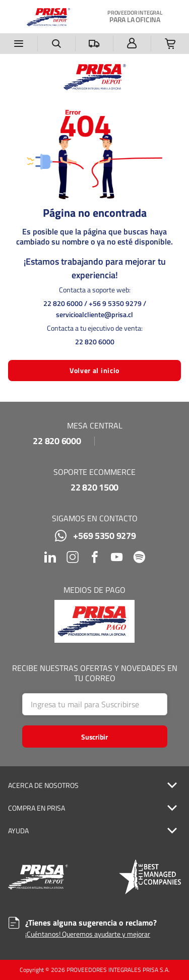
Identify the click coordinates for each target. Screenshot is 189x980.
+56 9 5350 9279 (115, 303)
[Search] (95, 704)
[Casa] (48, 17)
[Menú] (19, 44)
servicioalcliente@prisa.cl (94, 314)
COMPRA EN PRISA (37, 808)
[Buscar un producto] (57, 44)
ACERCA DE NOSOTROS (43, 785)
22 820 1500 (94, 487)
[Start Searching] (95, 737)
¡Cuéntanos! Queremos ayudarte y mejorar (88, 934)
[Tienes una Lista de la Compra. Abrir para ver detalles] (170, 44)
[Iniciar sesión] (132, 44)
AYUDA (18, 831)
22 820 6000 (63, 303)
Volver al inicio (94, 370)
